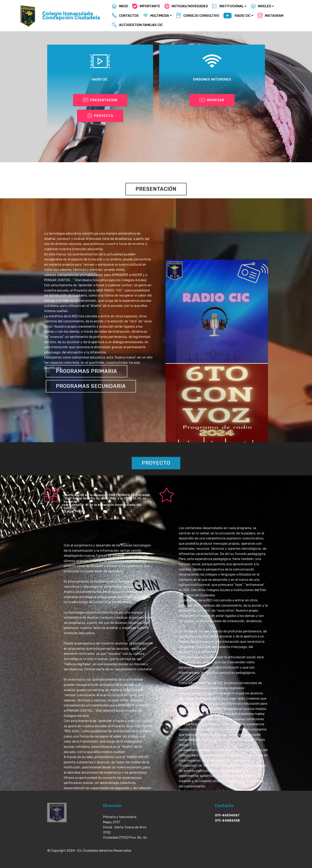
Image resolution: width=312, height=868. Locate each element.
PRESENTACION (100, 101)
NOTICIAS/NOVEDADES (186, 6)
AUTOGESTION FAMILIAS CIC (137, 25)
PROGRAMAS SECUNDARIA (91, 394)
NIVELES (261, 6)
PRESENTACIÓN (156, 197)
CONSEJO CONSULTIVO (198, 16)
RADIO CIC (237, 16)
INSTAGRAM (270, 16)
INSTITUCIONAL (228, 6)
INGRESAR (212, 101)
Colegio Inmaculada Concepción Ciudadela (71, 16)
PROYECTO (100, 116)
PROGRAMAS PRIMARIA (87, 379)
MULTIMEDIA (156, 16)
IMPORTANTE (146, 6)
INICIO (120, 6)
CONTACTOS (125, 16)
